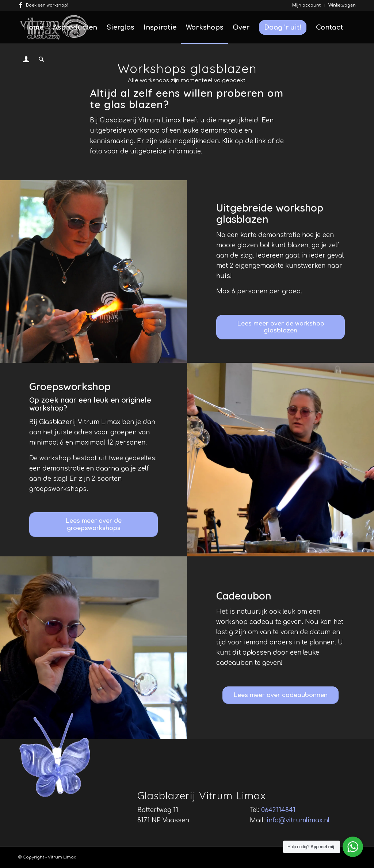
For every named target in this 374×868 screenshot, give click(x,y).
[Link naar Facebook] (20, 5)
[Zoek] (41, 60)
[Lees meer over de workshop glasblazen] (280, 327)
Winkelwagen (342, 5)
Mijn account (306, 5)
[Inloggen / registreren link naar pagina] (26, 60)
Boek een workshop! (47, 5)
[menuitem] (307, 5)
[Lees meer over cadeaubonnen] (280, 695)
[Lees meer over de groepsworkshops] (93, 524)
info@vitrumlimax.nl (298, 820)
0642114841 (278, 810)
